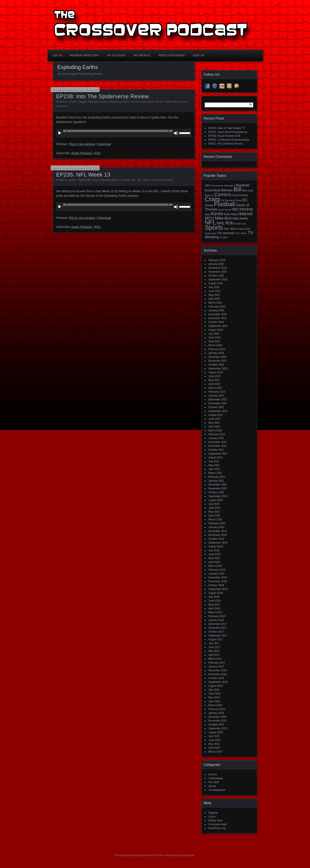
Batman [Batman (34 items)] (227, 190)
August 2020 (216, 500)
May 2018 (214, 605)
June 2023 (214, 376)
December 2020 (218, 485)
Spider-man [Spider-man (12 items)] (240, 224)
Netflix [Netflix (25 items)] (244, 218)
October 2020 (216, 492)
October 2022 (216, 407)
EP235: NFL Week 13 (83, 175)
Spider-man (171, 102)
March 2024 (215, 345)
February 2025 (217, 307)
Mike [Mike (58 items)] (219, 218)
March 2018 (215, 612)
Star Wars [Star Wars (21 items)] (230, 229)
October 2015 (216, 725)
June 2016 (214, 694)
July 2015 (214, 736)
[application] (124, 133)
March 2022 (215, 430)
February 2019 (217, 570)
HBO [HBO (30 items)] (235, 209)
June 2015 (214, 740)
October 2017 (216, 632)
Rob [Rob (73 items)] (229, 223)
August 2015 (216, 732)
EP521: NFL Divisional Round (225, 144)
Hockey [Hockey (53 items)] (246, 209)
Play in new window (82, 144)
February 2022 (217, 434)
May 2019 (214, 558)
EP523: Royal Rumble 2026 (224, 136)
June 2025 (214, 291)
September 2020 (218, 496)
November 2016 (218, 674)
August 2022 (216, 415)
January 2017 (216, 667)
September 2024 (218, 326)
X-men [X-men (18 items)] (223, 237)
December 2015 (218, 717)
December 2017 (218, 624)
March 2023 (215, 388)
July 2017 (214, 643)
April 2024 (214, 341)
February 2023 (217, 392)
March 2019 (215, 566)
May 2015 (214, 744)
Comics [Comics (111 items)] (222, 194)
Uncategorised (217, 790)
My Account (116, 55)
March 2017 (215, 659)
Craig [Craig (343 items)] (212, 199)
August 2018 (216, 593)
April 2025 (214, 299)
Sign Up (198, 55)
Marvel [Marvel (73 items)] (246, 214)
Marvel (159, 102)
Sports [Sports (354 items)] (214, 227)
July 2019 (214, 550)
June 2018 (214, 601)
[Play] (60, 133)
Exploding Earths (119, 102)
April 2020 (214, 516)
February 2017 (217, 663)
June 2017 (214, 647)
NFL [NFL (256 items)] (210, 222)
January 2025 (216, 310)
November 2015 (218, 721)
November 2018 (218, 581)
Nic (139, 180)
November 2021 (218, 446)
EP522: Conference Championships (229, 140)
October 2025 (216, 276)
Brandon (93, 102)
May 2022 (214, 423)
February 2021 (217, 477)
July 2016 (214, 690)
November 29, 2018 (87, 168)
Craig (95, 180)
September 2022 (218, 411)
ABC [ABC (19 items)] (208, 185)
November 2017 (218, 628)
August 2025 (216, 283)
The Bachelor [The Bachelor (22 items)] (226, 233)
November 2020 (218, 489)
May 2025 (214, 295)
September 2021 (218, 454)
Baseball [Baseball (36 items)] (242, 185)
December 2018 (218, 578)
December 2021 (218, 442)
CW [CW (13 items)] (222, 200)
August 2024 (216, 330)
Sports (72, 180)
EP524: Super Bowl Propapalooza (228, 132)
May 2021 (214, 465)
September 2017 (218, 636)
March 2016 (215, 705)
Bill (89, 180)
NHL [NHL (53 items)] (221, 223)
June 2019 (214, 554)
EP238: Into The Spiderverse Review (103, 96)
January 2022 (216, 438)
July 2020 (214, 504)
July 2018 (214, 597)
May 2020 (214, 512)
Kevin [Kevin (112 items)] (217, 214)
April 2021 (214, 469)
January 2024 (216, 353)
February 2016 (217, 709)
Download (104, 144)
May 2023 (214, 380)
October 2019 (216, 539)
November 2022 (218, 403)
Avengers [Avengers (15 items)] (229, 186)
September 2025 (218, 280)
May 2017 (214, 651)
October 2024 (216, 322)
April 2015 (214, 748)
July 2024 (214, 334)
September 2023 (218, 369)
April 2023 (214, 384)
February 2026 (217, 260)
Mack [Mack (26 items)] (235, 214)
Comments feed (218, 824)
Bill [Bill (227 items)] (237, 189)
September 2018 (218, 589)
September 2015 (218, 728)
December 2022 (218, 399)
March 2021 (215, 473)
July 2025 (214, 287)
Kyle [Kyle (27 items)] (227, 214)
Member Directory (84, 55)
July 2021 (214, 461)
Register (213, 813)
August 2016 (216, 686)
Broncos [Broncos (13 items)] (209, 195)
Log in (212, 817)
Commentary (216, 778)
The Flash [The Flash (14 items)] (241, 233)
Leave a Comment (162, 180)
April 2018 (214, 608)
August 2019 (216, 547)
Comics (73, 102)
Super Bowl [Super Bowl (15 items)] (244, 229)
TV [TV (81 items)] (250, 233)
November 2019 (218, 535)
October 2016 (216, 678)
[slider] (118, 131)
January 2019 (216, 574)
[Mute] (176, 133)
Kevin (68, 90)
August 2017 (216, 639)
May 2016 (214, 697)
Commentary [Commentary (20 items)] (240, 195)
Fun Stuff (214, 782)
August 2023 (216, 372)
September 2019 (218, 543)
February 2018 (217, 616)
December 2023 (218, 357)
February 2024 (217, 349)
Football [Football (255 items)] (225, 204)
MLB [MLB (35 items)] (228, 218)
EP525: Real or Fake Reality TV (227, 128)
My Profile (142, 55)
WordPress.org (217, 828)
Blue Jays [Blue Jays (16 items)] (248, 190)
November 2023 (218, 361)
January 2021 (216, 481)
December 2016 (218, 670)
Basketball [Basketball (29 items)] (212, 190)
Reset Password (172, 55)
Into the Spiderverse (142, 102)
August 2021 (216, 458)
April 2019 (214, 562)
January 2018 (216, 620)
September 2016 (218, 682)
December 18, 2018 (87, 90)
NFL (134, 180)
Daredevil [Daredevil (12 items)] (230, 200)
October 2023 (216, 365)
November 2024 (218, 318)
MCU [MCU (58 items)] (209, 218)
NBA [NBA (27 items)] (236, 218)
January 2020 (216, 527)
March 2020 (215, 519)
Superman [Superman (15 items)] (211, 233)
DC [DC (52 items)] (245, 200)
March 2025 (215, 303)
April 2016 (214, 701)
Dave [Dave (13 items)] (238, 200)
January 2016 (216, 713)
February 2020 (217, 523)
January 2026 (216, 264)
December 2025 (218, 268)
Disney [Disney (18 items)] (209, 205)
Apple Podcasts (81, 153)
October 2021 (216, 450)
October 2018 (216, 585)
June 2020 (214, 508)
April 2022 (214, 427)
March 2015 (215, 752)
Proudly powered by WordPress (134, 855)
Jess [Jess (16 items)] (207, 214)
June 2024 (214, 338)
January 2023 (216, 396)
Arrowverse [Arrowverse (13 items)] (217, 186)
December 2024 (218, 314)
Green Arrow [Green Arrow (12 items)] (225, 210)
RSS (98, 153)
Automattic (188, 855)
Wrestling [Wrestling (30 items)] (212, 237)
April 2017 (214, 655)
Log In (57, 55)
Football (125, 180)
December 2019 (218, 531)
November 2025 (218, 272)
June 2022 (214, 419)
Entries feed (215, 820)
